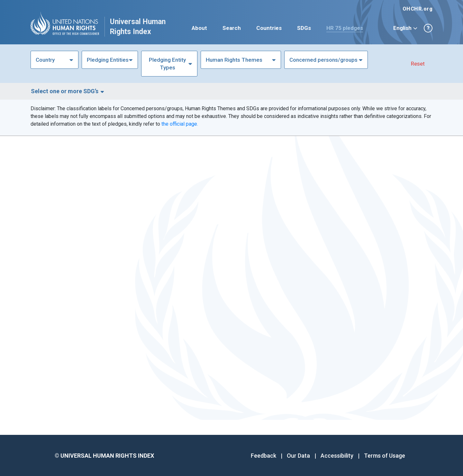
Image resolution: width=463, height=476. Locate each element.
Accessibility (337, 456)
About (199, 28)
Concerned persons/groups (323, 60)
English (405, 28)
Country (45, 60)
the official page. (180, 124)
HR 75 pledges (345, 28)
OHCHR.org (418, 9)
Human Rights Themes (234, 60)
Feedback (263, 456)
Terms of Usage (385, 456)
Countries (269, 28)
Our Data (298, 456)
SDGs (304, 28)
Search (232, 28)
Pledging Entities (108, 60)
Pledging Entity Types (167, 64)
